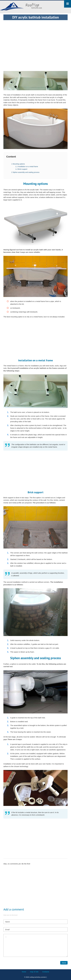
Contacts (46, 972)
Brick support (21, 169)
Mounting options (18, 164)
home (24, 972)
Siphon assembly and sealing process (25, 172)
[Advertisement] (35, 36)
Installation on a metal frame (27, 167)
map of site (34, 972)
